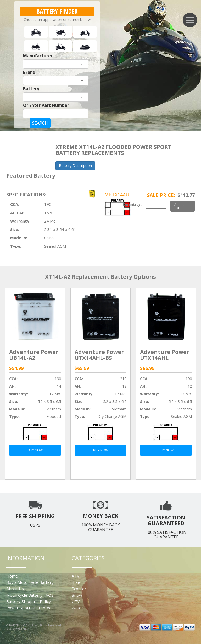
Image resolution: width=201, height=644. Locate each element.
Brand (29, 72)
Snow (77, 595)
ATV (76, 576)
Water (77, 608)
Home (12, 576)
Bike (76, 582)
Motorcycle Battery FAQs (30, 595)
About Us (15, 589)
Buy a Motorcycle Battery (30, 582)
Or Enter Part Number (46, 105)
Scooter (79, 589)
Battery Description (75, 166)
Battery (31, 89)
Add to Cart (179, 206)
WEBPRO (22, 628)
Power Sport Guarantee (29, 608)
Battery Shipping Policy (29, 601)
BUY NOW (35, 450)
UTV (76, 601)
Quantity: (132, 204)
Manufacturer (38, 56)
